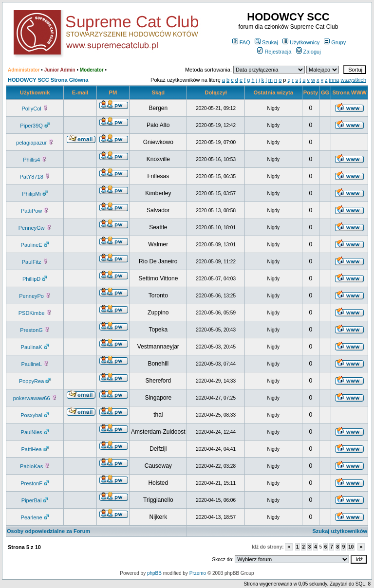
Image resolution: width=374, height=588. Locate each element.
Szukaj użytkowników (340, 531)
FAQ (241, 42)
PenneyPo (35, 296)
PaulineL (35, 364)
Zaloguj (309, 52)
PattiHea (35, 449)
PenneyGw (35, 228)
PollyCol (35, 109)
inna (334, 80)
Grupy (335, 42)
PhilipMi (35, 194)
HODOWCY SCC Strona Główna (48, 80)
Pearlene (35, 517)
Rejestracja (274, 52)
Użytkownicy (301, 42)
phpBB (154, 573)
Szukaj (266, 42)
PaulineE (35, 245)
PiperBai (35, 500)
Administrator (24, 70)
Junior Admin (60, 70)
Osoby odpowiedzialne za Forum (48, 531)
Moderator (92, 70)
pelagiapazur (35, 143)
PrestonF (35, 483)
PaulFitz (35, 262)
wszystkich (353, 80)
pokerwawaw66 (35, 398)
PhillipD (35, 279)
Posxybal (35, 415)
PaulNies (35, 432)
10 (351, 547)
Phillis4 (35, 160)
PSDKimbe (35, 313)
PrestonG (35, 330)
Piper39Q (35, 126)
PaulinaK (35, 347)
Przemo (198, 573)
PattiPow (35, 211)
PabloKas (35, 466)
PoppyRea (35, 381)
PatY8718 (35, 177)
